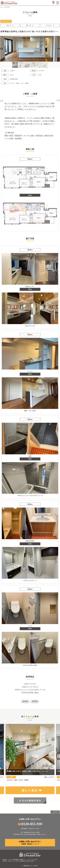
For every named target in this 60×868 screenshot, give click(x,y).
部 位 (29, 25)
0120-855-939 (30, 824)
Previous (2, 49)
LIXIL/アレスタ (30, 684)
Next (58, 49)
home (2, 7)
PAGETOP (55, 812)
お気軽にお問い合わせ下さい (30, 843)
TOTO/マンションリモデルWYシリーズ (30, 690)
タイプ (9, 25)
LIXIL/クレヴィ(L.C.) (30, 687)
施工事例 (7, 7)
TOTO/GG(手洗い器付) (30, 693)
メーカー (49, 25)
